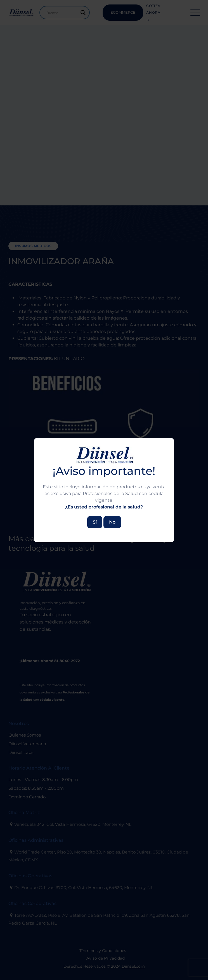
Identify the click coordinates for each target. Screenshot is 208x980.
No (112, 522)
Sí (95, 522)
